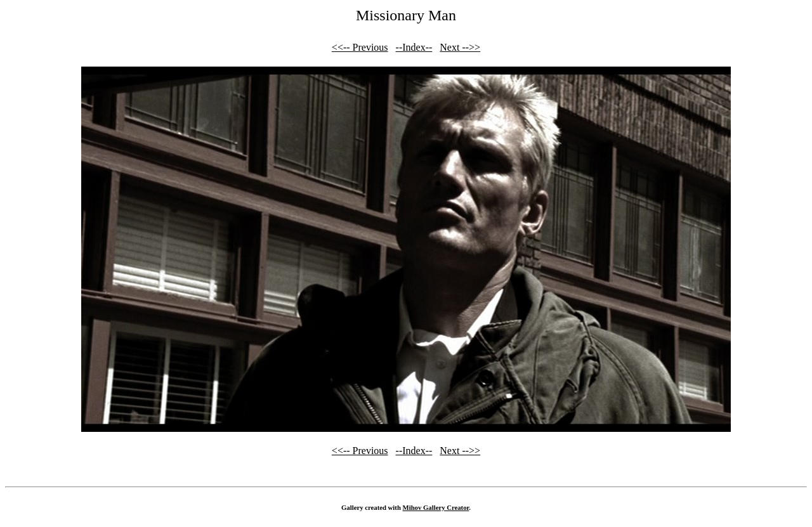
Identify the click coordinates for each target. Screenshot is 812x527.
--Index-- (414, 47)
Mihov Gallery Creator (436, 507)
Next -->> (460, 47)
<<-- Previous (360, 47)
